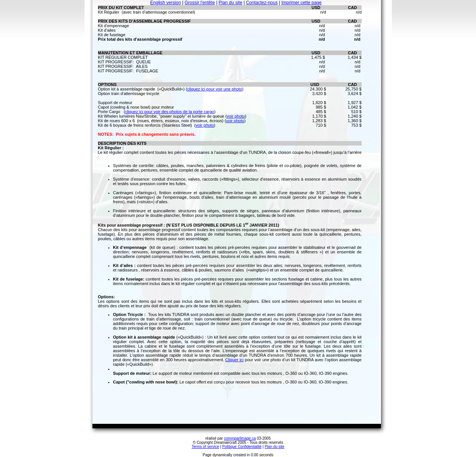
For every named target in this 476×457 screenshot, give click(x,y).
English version (165, 3)
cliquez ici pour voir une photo (215, 89)
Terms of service (205, 447)
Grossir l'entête (200, 3)
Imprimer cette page (302, 3)
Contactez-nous (262, 3)
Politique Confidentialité (242, 447)
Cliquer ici (234, 360)
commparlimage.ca (240, 438)
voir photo (236, 116)
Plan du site (231, 3)
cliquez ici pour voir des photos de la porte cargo (170, 112)
